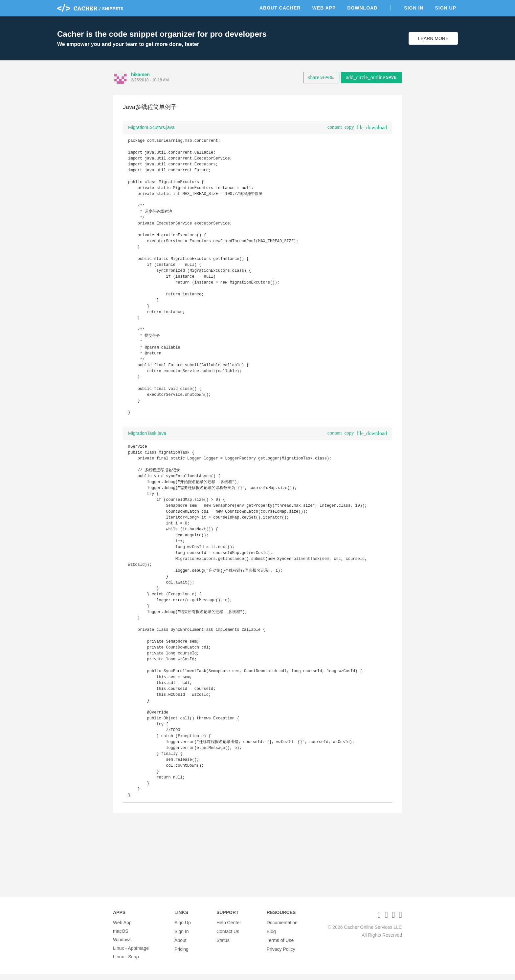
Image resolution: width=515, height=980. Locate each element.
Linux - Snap (126, 963)
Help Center (229, 928)
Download (362, 8)
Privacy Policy (281, 954)
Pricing (181, 954)
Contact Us (228, 937)
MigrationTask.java (147, 464)
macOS (121, 937)
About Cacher (280, 8)
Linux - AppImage (131, 954)
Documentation (282, 928)
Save (371, 77)
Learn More (433, 38)
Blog (271, 937)
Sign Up (446, 8)
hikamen (140, 75)
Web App (324, 8)
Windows (122, 946)
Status (223, 946)
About (180, 946)
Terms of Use (280, 946)
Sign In (414, 8)
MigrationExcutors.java (151, 127)
